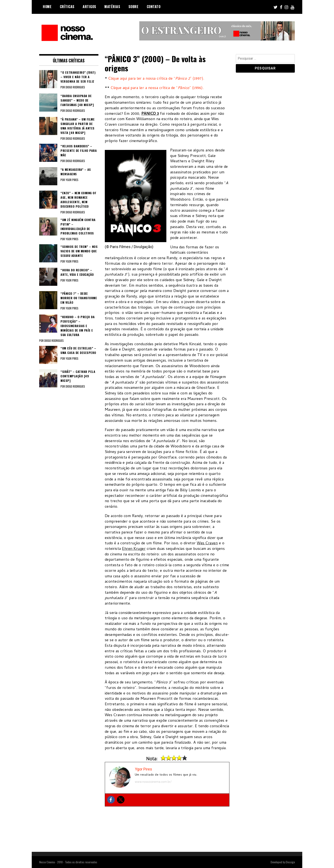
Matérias (112, 7)
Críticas (67, 7)
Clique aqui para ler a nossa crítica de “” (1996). (157, 88)
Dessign (290, 862)
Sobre (134, 7)
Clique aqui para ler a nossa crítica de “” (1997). (156, 79)
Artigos (89, 7)
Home (47, 7)
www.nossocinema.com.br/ (153, 782)
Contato (154, 7)
